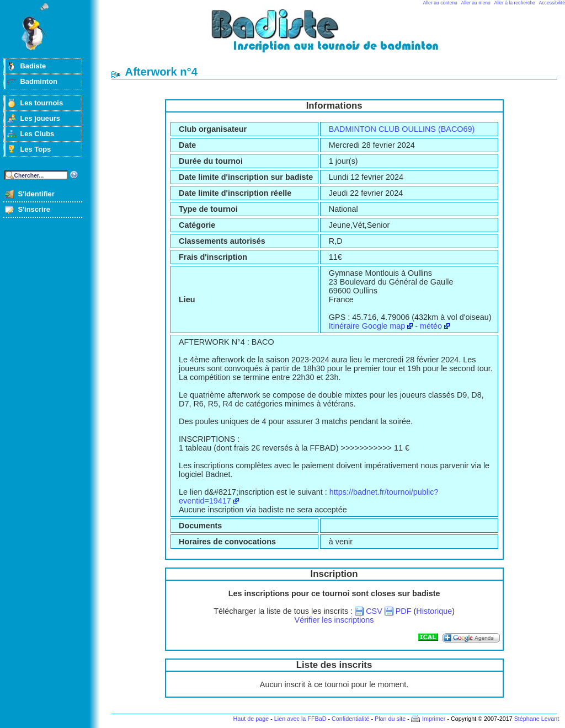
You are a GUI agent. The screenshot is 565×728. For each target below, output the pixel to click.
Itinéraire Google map (367, 326)
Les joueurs (40, 118)
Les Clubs (37, 134)
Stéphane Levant (537, 719)
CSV (374, 611)
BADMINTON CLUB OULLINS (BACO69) (402, 129)
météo (431, 326)
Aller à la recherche (515, 3)
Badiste (33, 66)
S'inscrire (34, 209)
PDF (404, 611)
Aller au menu (476, 3)
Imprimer (434, 719)
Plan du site (390, 719)
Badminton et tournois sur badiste (338, 36)
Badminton (39, 81)
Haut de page (251, 719)
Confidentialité (350, 719)
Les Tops (35, 149)
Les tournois (41, 103)
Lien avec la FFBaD (300, 719)
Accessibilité (552, 3)
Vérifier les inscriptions (334, 620)
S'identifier (36, 194)
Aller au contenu (440, 3)
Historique (434, 611)
